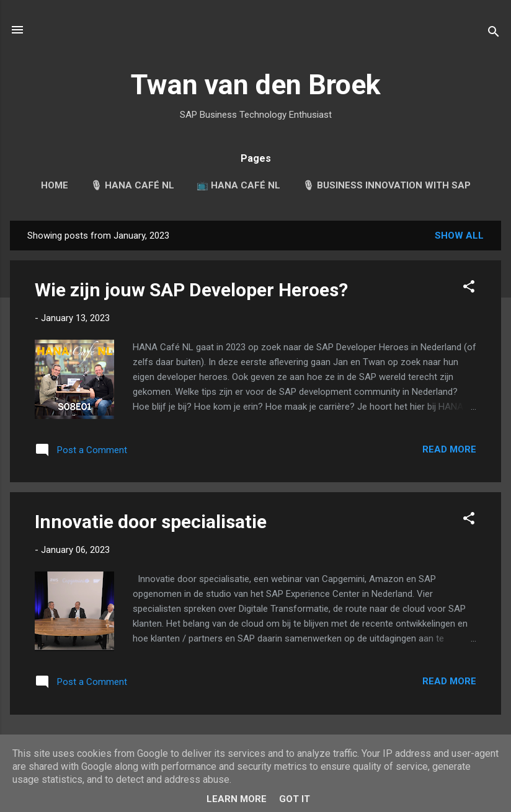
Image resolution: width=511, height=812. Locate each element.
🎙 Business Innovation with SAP (387, 185)
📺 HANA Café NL (238, 185)
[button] (469, 289)
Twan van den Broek (256, 85)
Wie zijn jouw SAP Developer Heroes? (191, 290)
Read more (449, 449)
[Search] (494, 34)
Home (55, 185)
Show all (459, 236)
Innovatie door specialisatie (151, 522)
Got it (295, 799)
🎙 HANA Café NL (132, 185)
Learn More (237, 799)
